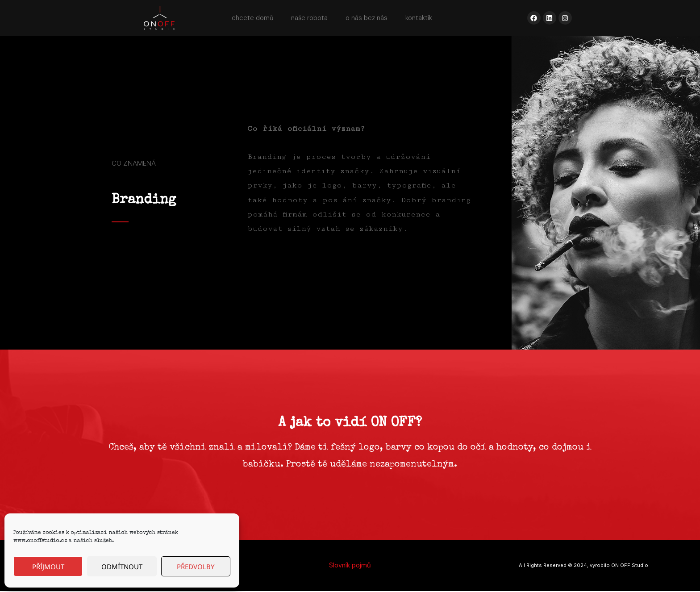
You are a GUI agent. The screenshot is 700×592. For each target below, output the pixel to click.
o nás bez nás (367, 18)
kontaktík (419, 18)
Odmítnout (122, 567)
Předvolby (196, 567)
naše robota (309, 18)
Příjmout (48, 567)
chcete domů (252, 18)
